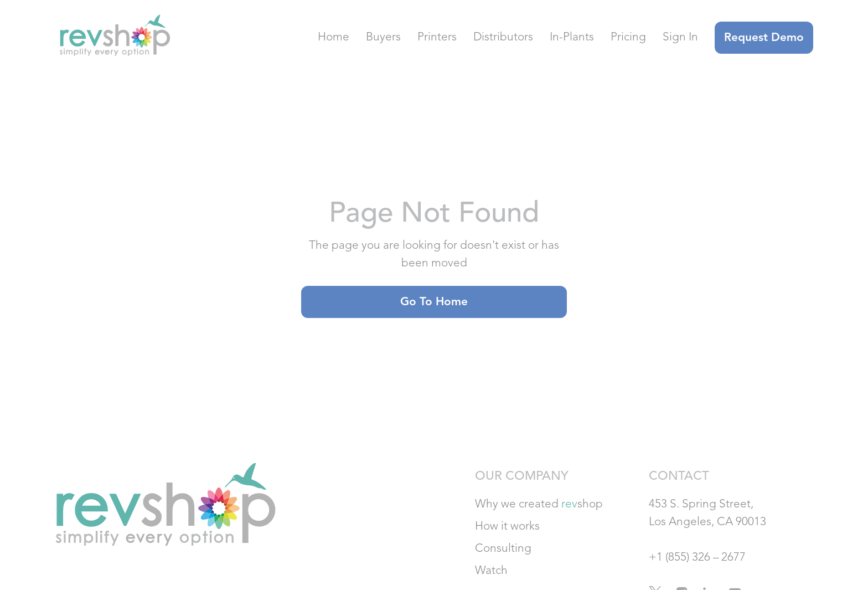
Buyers (383, 37)
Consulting (503, 549)
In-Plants (572, 37)
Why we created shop (539, 504)
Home (334, 37)
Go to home (434, 302)
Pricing (628, 37)
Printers (437, 37)
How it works (507, 527)
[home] (113, 38)
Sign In (680, 37)
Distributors (503, 37)
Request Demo (764, 38)
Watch (491, 571)
